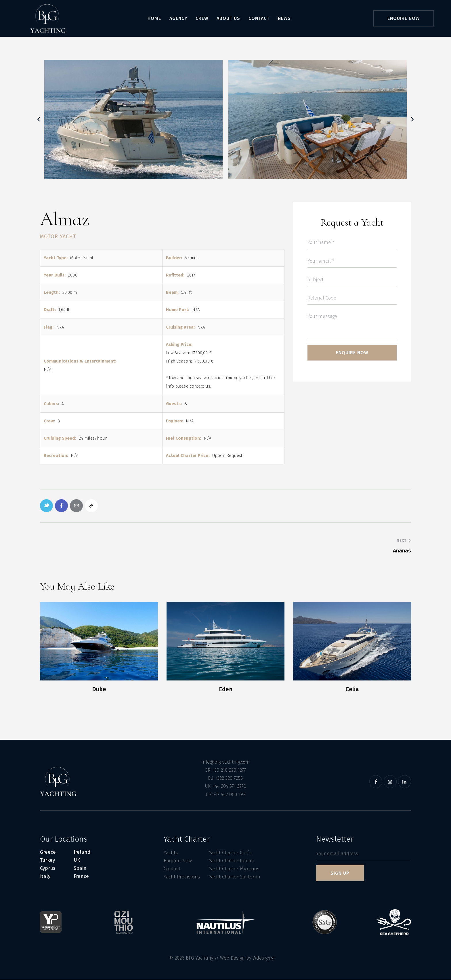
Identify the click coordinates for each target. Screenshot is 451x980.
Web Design (232, 958)
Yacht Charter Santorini (235, 877)
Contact (172, 869)
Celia (352, 689)
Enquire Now (178, 861)
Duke (99, 689)
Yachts (171, 853)
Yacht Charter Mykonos (234, 869)
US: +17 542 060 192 (225, 795)
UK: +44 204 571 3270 (225, 787)
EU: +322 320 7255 (225, 778)
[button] (39, 119)
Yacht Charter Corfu (230, 853)
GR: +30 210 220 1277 (225, 770)
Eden (226, 689)
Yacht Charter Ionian (231, 861)
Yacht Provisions (182, 877)
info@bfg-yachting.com (225, 762)
